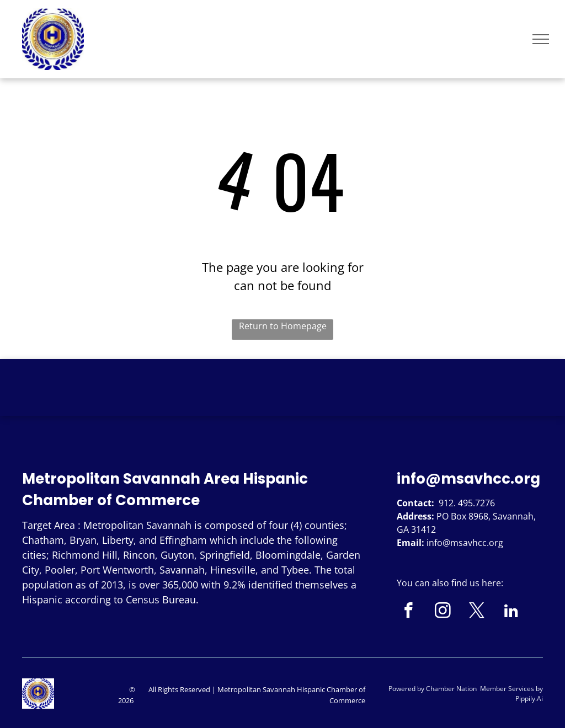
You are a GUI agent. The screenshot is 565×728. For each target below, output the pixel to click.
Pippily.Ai (529, 698)
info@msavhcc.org (468, 479)
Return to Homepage (283, 326)
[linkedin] (511, 612)
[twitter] (477, 612)
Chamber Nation (451, 689)
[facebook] (409, 612)
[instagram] (443, 612)
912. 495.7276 (467, 503)
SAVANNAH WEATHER (282, 400)
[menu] (541, 39)
